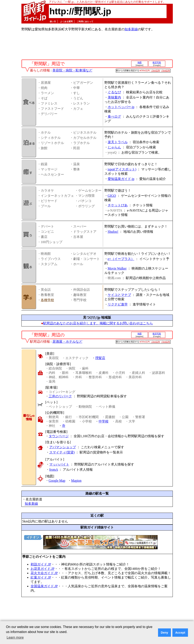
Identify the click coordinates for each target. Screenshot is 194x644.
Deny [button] (164, 633)
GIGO (112, 196)
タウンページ (59, 436)
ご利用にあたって (85, 22)
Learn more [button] (15, 637)
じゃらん (114, 147)
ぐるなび (114, 92)
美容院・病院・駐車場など (72, 70)
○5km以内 (166, 71)
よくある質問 (66, 22)
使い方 (53, 22)
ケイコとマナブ (119, 295)
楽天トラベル (118, 142)
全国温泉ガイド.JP (44, 586)
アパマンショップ (63, 447)
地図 (140, 62)
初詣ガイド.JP (41, 564)
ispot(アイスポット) (122, 169)
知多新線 (131, 29)
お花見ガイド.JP (43, 569)
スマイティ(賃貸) (62, 452)
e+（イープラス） (121, 259)
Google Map (57, 481)
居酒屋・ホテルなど (67, 342)
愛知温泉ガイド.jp (121, 179)
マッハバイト (59, 464)
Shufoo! (113, 232)
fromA (54, 470)
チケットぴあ (118, 205)
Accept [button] (180, 633)
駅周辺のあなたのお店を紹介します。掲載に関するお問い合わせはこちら (98, 323)
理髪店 (100, 358)
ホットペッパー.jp (121, 107)
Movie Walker (117, 268)
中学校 (104, 421)
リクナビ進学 (118, 304)
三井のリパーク (60, 396)
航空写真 (157, 62)
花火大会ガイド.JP (44, 573)
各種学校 (47, 300)
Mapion (76, 481)
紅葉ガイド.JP (41, 577)
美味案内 (114, 97)
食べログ (114, 116)
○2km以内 (155, 71)
